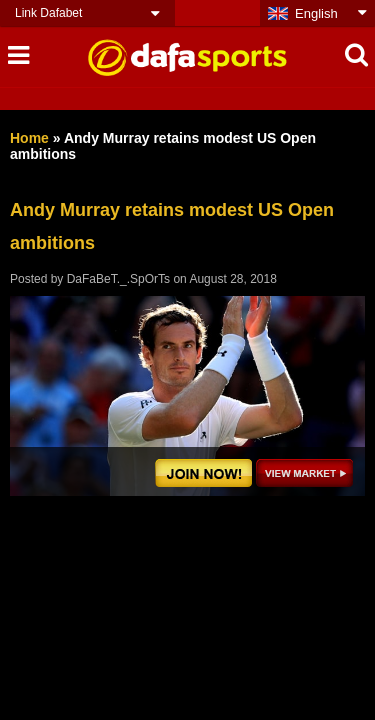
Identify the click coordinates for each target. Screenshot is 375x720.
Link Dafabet (48, 13)
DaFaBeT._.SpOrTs (118, 279)
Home (29, 138)
